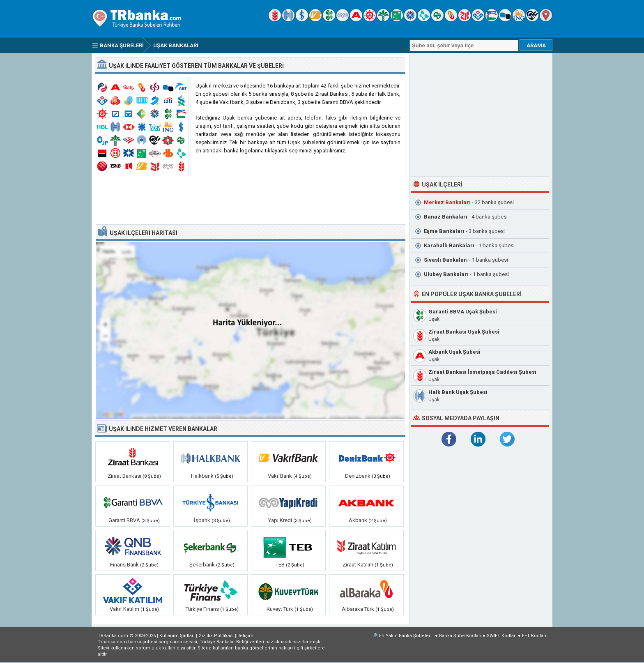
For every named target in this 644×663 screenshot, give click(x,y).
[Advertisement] (250, 200)
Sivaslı (446, 260)
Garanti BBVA (124, 520)
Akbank (358, 520)
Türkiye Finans (202, 609)
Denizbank (358, 476)
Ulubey (446, 274)
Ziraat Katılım (358, 565)
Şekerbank (202, 565)
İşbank (202, 520)
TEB (280, 565)
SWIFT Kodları (502, 636)
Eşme (444, 231)
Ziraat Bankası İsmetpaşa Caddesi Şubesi (482, 372)
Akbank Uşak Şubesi (454, 352)
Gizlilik (216, 636)
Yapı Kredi (280, 520)
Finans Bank (124, 565)
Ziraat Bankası (124, 476)
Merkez (447, 202)
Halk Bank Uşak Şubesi (458, 392)
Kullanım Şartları (177, 636)
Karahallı (449, 245)
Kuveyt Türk (280, 609)
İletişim (245, 636)
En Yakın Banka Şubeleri (405, 636)
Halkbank (202, 476)
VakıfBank (280, 476)
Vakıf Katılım (124, 609)
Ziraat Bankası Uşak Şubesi (464, 332)
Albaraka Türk (358, 609)
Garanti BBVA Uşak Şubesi (463, 312)
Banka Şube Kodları (460, 636)
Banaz (446, 217)
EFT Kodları (534, 636)
